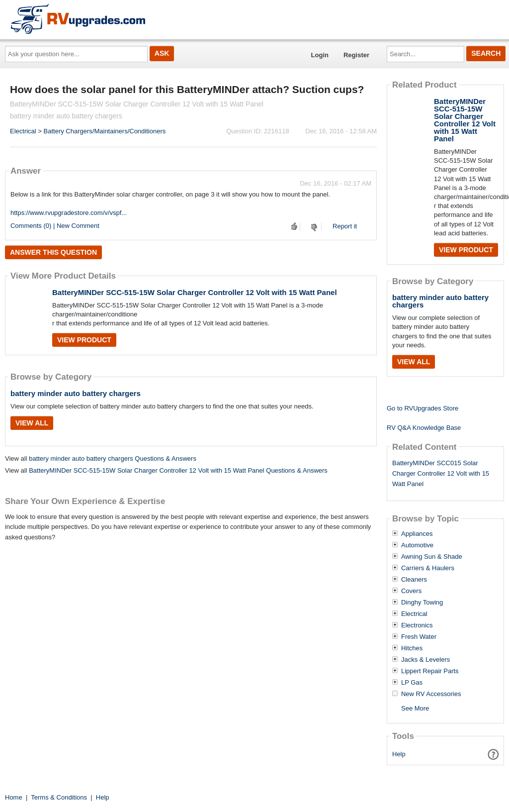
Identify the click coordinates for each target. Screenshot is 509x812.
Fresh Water (419, 637)
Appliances (417, 534)
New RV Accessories (431, 694)
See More (415, 708)
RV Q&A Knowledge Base (424, 428)
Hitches (412, 648)
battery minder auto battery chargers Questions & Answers (113, 458)
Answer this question (53, 252)
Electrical (23, 131)
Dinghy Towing (422, 603)
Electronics (417, 625)
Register (356, 55)
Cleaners (414, 580)
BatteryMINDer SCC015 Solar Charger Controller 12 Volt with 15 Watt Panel (441, 473)
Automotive (417, 545)
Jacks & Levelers (425, 660)
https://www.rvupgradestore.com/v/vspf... (69, 213)
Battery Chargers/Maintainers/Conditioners (105, 131)
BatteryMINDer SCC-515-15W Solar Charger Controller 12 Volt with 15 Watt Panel (195, 292)
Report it (345, 226)
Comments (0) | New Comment (55, 226)
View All (32, 423)
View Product (84, 340)
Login (320, 55)
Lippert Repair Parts (430, 671)
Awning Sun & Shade (432, 557)
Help (399, 754)
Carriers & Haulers (428, 568)
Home (14, 797)
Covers (411, 591)
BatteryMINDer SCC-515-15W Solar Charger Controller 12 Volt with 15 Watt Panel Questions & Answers (178, 470)
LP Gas (412, 683)
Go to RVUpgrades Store (423, 408)
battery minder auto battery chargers (76, 393)
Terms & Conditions (59, 797)
